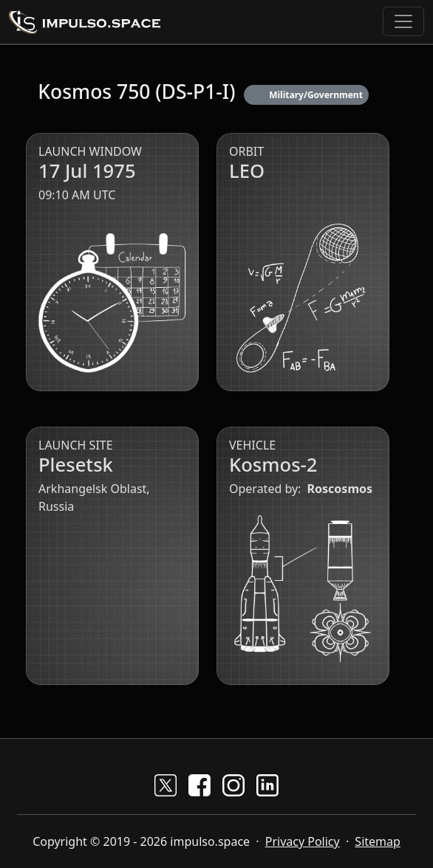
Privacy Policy (303, 841)
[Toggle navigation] (403, 21)
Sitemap (378, 841)
